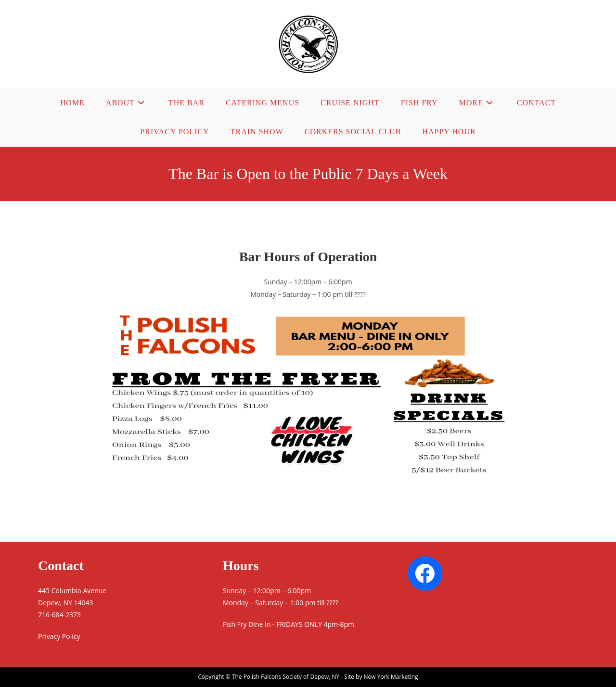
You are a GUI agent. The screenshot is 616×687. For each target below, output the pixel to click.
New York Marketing (391, 677)
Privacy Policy (59, 636)
